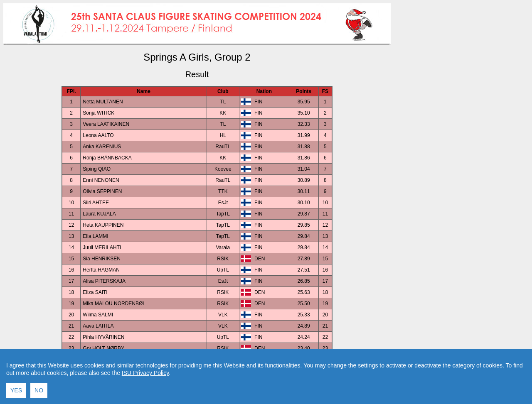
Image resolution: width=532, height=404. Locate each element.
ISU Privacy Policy (145, 400)
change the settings (353, 393)
